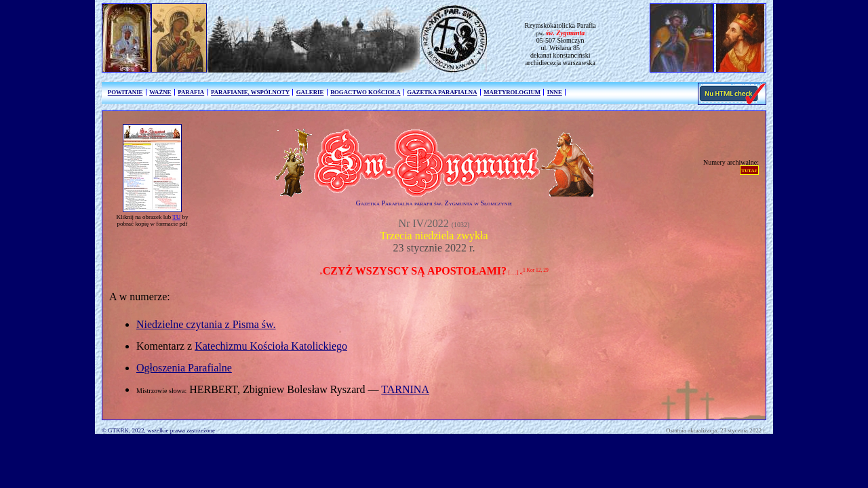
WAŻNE (160, 92)
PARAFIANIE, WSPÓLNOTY (250, 92)
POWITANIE (125, 92)
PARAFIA (191, 92)
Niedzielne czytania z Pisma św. (206, 324)
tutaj (749, 170)
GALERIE (310, 92)
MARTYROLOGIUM (512, 92)
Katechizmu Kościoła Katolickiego (271, 346)
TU (176, 217)
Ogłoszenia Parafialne (184, 368)
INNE (555, 92)
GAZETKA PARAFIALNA (442, 92)
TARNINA (405, 389)
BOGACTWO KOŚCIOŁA (365, 92)
